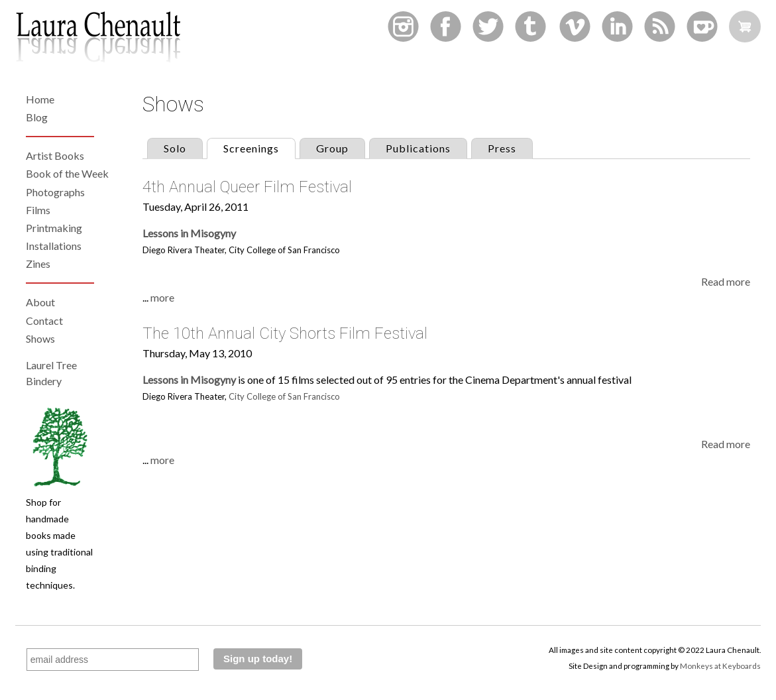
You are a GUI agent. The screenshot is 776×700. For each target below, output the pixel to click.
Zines (38, 263)
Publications (418, 148)
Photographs (55, 192)
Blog (37, 117)
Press (502, 148)
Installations (54, 246)
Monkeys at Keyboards (720, 666)
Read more (726, 281)
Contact (44, 321)
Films (38, 210)
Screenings (259, 146)
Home (40, 99)
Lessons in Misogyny (189, 233)
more (162, 297)
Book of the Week (67, 173)
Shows (40, 338)
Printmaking (54, 228)
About (40, 302)
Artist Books (55, 155)
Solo (175, 148)
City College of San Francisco (284, 396)
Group (332, 148)
